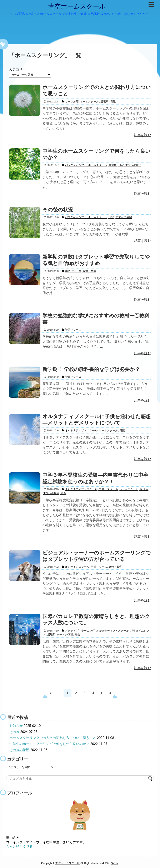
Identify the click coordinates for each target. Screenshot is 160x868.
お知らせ (16, 726)
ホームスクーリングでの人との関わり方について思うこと (53, 738)
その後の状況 (19, 750)
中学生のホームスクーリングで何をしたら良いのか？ (49, 744)
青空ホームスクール (77, 6)
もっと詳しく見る (19, 846)
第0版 (115, 863)
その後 (14, 732)
